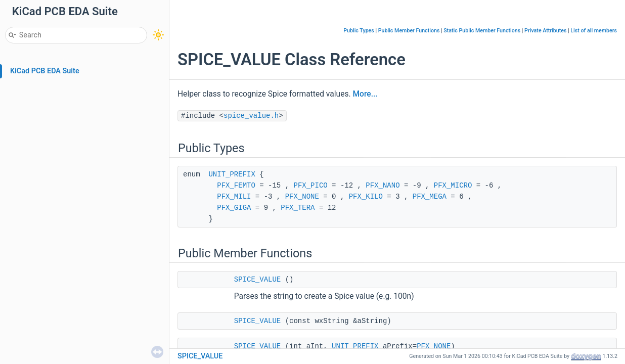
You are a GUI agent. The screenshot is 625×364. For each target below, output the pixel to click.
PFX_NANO (383, 186)
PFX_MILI (234, 197)
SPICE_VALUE (257, 280)
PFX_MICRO (453, 186)
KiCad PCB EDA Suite (45, 71)
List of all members (594, 31)
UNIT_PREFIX (232, 174)
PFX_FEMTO (236, 186)
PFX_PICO (310, 186)
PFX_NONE (302, 197)
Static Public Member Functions (482, 31)
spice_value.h (251, 116)
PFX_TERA (298, 208)
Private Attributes (545, 31)
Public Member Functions (409, 31)
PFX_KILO (366, 197)
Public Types (359, 31)
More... (365, 94)
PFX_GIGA (234, 208)
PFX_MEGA (430, 197)
